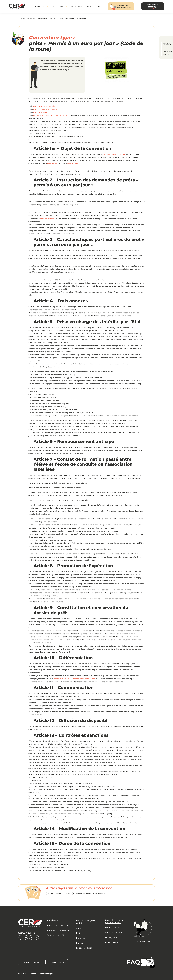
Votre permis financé (115, 933)
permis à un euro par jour (114, 155)
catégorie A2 (53, 164)
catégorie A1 (73, 164)
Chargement (167, 48)
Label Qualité (112, 943)
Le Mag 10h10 (112, 938)
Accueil (23, 19)
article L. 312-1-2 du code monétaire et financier (75, 679)
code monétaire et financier (45, 110)
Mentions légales (47, 974)
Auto (79, 929)
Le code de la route (85, 948)
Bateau (80, 943)
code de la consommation (45, 107)
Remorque (81, 938)
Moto (79, 934)
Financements (32, 19)
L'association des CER (58, 926)
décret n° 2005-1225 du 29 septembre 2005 (52, 116)
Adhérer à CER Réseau (58, 931)
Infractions (166, 54)
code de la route (40, 113)
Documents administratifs (167, 44)
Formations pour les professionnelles (115, 922)
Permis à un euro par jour (47, 19)
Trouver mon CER (56, 936)
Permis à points (168, 51)
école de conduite (48, 219)
